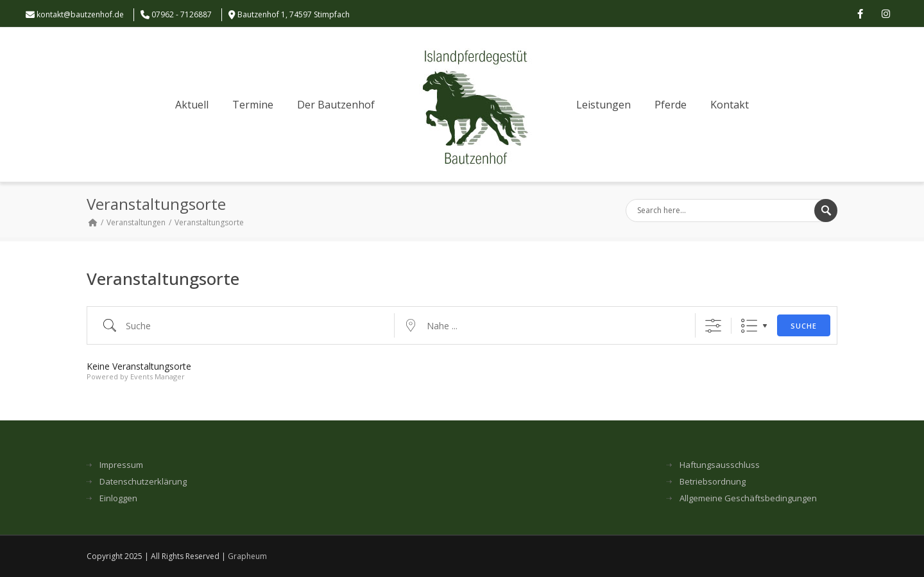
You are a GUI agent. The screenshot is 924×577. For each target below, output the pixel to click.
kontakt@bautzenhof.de (80, 14)
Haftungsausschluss (720, 465)
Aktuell (192, 105)
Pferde (671, 105)
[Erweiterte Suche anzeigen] (713, 326)
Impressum (121, 465)
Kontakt (730, 105)
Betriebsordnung (713, 482)
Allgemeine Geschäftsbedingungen (748, 498)
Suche (804, 326)
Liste (749, 326)
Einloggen (118, 498)
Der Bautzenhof (336, 105)
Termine (253, 105)
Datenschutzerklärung (143, 482)
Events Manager (158, 376)
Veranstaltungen (136, 222)
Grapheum (247, 556)
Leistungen (603, 105)
